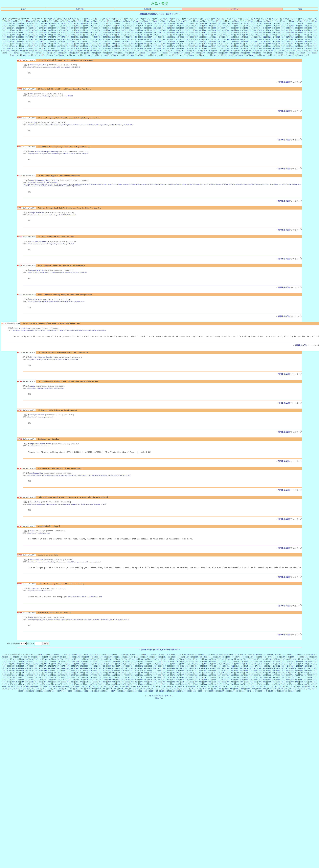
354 (301, 28)
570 (27, 37)
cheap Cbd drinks (37, 273)
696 (288, 39)
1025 (238, 51)
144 (288, 21)
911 (9, 48)
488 (283, 32)
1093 (297, 53)
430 (18, 32)
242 (105, 26)
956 (214, 48)
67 (283, 19)
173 (105, 23)
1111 (89, 55)
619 (251, 37)
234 (68, 26)
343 (251, 28)
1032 (276, 51)
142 (279, 21)
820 (223, 44)
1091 (286, 53)
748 (210, 41)
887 (214, 46)
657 (109, 39)
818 (214, 44)
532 (169, 35)
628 (292, 37)
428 (9, 32)
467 (187, 32)
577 (59, 37)
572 (36, 37)
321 (150, 28)
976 (306, 48)
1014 (177, 51)
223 (18, 26)
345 (260, 28)
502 (32, 35)
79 (11, 21)
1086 (259, 53)
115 (155, 21)
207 (260, 23)
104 (105, 21)
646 (59, 39)
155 (22, 23)
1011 (161, 51)
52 (228, 19)
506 (50, 35)
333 (205, 28)
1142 (257, 55)
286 (306, 26)
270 (233, 26)
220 (4, 26)
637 (18, 39)
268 (224, 26)
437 (50, 32)
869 (132, 46)
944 (159, 48)
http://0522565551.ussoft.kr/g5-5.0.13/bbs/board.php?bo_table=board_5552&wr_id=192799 (58, 275)
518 (105, 35)
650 (77, 39)
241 (100, 26)
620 (256, 37)
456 (137, 32)
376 (86, 30)
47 (210, 19)
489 (288, 32)
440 (63, 32)
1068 (159, 53)
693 (274, 39)
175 (114, 23)
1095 (309, 53)
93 (61, 21)
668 (160, 39)
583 (86, 37)
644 (50, 39)
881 (187, 46)
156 (27, 23)
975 (301, 48)
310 (100, 28)
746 (201, 41)
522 (123, 35)
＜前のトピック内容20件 (149, 658)
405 (219, 30)
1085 (253, 53)
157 (32, 23)
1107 (67, 55)
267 (219, 26)
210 (274, 23)
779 (36, 44)
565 (4, 37)
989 (49, 51)
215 (297, 23)
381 (109, 30)
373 (73, 30)
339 (233, 28)
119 (173, 21)
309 (96, 28)
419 (283, 30)
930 (95, 48)
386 (132, 30)
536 (187, 35)
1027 (249, 51)
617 (242, 37)
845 (22, 46)
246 (123, 26)
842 (9, 46)
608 (201, 37)
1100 (29, 55)
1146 (279, 55)
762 (274, 41)
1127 (176, 55)
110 (133, 21)
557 (283, 35)
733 (141, 41)
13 (87, 19)
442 (73, 32)
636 (13, 39)
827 (256, 44)
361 (18, 30)
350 (283, 28)
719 (77, 41)
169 (86, 23)
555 (274, 35)
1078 (215, 53)
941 (146, 48)
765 (287, 41)
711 (41, 41)
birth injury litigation (38, 65)
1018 (199, 51)
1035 (293, 51)
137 (256, 21)
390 (150, 30)
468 (192, 32)
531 (164, 35)
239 (91, 26)
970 (278, 48)
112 (142, 21)
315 (123, 28)
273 (246, 26)
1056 (93, 53)
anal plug (34, 123)
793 (100, 44)
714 (54, 41)
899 (269, 46)
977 (310, 48)
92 (58, 21)
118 (169, 21)
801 (137, 44)
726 (109, 41)
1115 (110, 55)
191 (187, 23)
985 (31, 51)
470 (201, 32)
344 (256, 28)
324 (164, 28)
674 (187, 39)
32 (156, 19)
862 (100, 46)
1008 (144, 51)
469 (196, 32)
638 (22, 39)
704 (9, 41)
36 (170, 19)
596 (146, 37)
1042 (16, 53)
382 (114, 30)
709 (32, 41)
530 (159, 35)
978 (315, 48)
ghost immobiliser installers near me (44, 182)
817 (210, 44)
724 (100, 41)
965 (256, 48)
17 (101, 19)
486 (274, 32)
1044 (27, 53)
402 (205, 30)
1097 (13, 55)
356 (310, 28)
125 (201, 21)
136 (251, 21)
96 (72, 21)
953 (201, 48)
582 (82, 37)
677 (201, 39)
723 (95, 41)
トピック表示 (232, 9)
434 (36, 32)
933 (109, 48)
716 (63, 41)
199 (224, 23)
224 (22, 26)
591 (123, 37)
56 (243, 19)
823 (237, 44)
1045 (33, 53)
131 (228, 21)
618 (246, 37)
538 (196, 35)
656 (105, 39)
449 (105, 32)
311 (105, 28)
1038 (310, 51)
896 (256, 46)
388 (141, 30)
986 (35, 51)
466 (182, 32)
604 (182, 37)
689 (256, 39)
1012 (166, 51)
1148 (290, 55)
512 (77, 35)
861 (95, 46)
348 (274, 28)
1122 (148, 55)
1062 (126, 53)
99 (83, 21)
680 (214, 39)
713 (50, 41)
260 (187, 26)
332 (201, 28)
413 (256, 30)
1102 (40, 55)
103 (101, 21)
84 (29, 21)
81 (18, 21)
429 (13, 32)
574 (45, 37)
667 (155, 39)
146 (297, 21)
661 (127, 39)
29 (145, 19)
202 (237, 23)
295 (32, 28)
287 (310, 26)
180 (137, 23)
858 (82, 46)
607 (196, 37)
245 (118, 26)
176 (118, 23)
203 (242, 23)
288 (315, 26)
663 (137, 39)
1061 (121, 53)
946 (169, 48)
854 (63, 46)
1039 (315, 51)
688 (251, 39)
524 (132, 35)
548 (242, 35)
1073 (187, 53)
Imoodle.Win (35, 508)
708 (27, 41)
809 (173, 44)
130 (224, 21)
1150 (301, 55)
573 (41, 37)
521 (118, 35)
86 (36, 21)
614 (228, 37)
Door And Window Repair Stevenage (44, 153)
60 (257, 19)
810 (178, 44)
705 (13, 41)
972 (287, 48)
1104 (51, 55)
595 (141, 37)
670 (169, 39)
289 (4, 28)
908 (310, 46)
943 (155, 48)
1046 (38, 53)
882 (192, 46)
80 (14, 21)
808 (169, 44)
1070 (171, 53)
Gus (32, 625)
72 (301, 19)
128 (215, 21)
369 (54, 30)
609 (205, 37)
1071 (176, 53)
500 (22, 35)
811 (182, 44)
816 (205, 44)
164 (63, 23)
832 (278, 44)
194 (201, 23)
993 (67, 51)
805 (155, 44)
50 (221, 19)
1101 (35, 55)
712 (45, 41)
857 (77, 46)
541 (210, 35)
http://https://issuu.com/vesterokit (39, 451)
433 (31, 32)
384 (123, 30)
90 (50, 21)
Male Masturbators (22, 332)
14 (91, 19)
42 (192, 19)
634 (4, 39)
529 (155, 35)
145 (292, 21)
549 (246, 35)
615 (233, 37)
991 (58, 51)
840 (315, 44)
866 (118, 46)
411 (246, 30)
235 (73, 26)
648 (68, 39)
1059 (110, 53)
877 (169, 46)
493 (306, 32)
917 (36, 48)
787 (73, 44)
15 (94, 19)
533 (173, 35)
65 (275, 19)
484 (265, 32)
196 (210, 23)
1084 (248, 53)
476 (228, 32)
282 (288, 26)
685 (237, 39)
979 (3, 51)
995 (77, 51)
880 (182, 46)
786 (68, 44)
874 (155, 46)
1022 (221, 51)
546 (233, 35)
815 (201, 44)
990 (54, 51)
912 (13, 48)
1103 (46, 55)
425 (310, 30)
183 (150, 23)
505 (45, 35)
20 (112, 19)
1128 (181, 55)
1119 (132, 55)
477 (233, 32)
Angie (33, 391)
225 (27, 26)
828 (260, 44)
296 (36, 28)
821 (228, 44)
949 (182, 48)
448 (100, 32)
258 (178, 26)
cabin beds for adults (38, 244)
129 (219, 21)
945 (164, 48)
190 (182, 23)
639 (27, 39)
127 (210, 21)
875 (160, 46)
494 (310, 32)
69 (290, 19)
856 (73, 46)
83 (25, 21)
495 (315, 32)
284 (297, 26)
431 (22, 32)
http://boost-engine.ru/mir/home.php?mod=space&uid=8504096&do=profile (53, 217)
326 (173, 28)
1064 (137, 53)
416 (269, 30)
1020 (210, 51)
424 (306, 30)
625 (278, 37)
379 (100, 30)
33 (159, 19)
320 (146, 28)
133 (237, 21)
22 (119, 19)
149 (311, 21)
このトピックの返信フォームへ (159, 704)
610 (210, 37)
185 (160, 23)
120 (178, 21)
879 (178, 46)
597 (150, 37)
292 (18, 28)
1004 (122, 51)
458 (146, 32)
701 (310, 39)
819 (219, 44)
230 (50, 26)
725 (105, 41)
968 (269, 48)
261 (192, 26)
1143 (263, 55)
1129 (186, 55)
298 (45, 28)
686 (242, 39)
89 (47, 21)
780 (41, 44)
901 (278, 46)
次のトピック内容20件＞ (170, 658)
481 (251, 32)
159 (41, 23)
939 (137, 48)
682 (224, 39)
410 (242, 30)
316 (127, 28)
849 (41, 46)
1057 (99, 53)
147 (301, 21)
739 (169, 41)
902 (283, 46)
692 (269, 39)
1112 (94, 55)
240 (95, 26)
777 (27, 44)
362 (22, 30)
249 (137, 26)
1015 (183, 51)
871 (141, 46)
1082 (237, 53)
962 (242, 48)
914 (22, 48)
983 (22, 51)
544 (223, 35)
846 (27, 46)
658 (114, 39)
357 (315, 28)
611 (214, 37)
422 (297, 30)
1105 (56, 55)
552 (260, 35)
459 (150, 32)
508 (59, 35)
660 (123, 39)
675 (192, 39)
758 (256, 41)
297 (41, 28)
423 (301, 30)
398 (187, 30)
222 (13, 26)
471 (205, 32)
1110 (84, 55)
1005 (128, 51)
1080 (226, 53)
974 (297, 48)
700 (306, 39)
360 (13, 30)
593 (132, 37)
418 (278, 30)
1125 (165, 55)
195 (205, 23)
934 (114, 48)
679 (210, 39)
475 (224, 32)
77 (3, 21)
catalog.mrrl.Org (37, 479)
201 (233, 23)
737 (159, 41)
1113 (100, 55)
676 (196, 39)
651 (82, 39)
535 (182, 35)
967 (265, 48)
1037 (304, 51)
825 (246, 44)
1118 (127, 55)
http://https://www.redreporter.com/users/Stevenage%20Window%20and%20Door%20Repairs (58, 155)
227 (36, 26)
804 (150, 44)
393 (164, 30)
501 (27, 35)
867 (123, 46)
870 (137, 46)
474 (219, 32)
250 (141, 26)
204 (246, 23)
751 (223, 41)
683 (228, 39)
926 (77, 48)
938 (132, 48)
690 (260, 39)
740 (173, 41)
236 (77, 26)
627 (287, 37)
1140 (246, 55)
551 (256, 35)
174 (109, 23)
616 (237, 37)
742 (182, 41)
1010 (155, 51)
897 (260, 46)
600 (164, 37)
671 (173, 39)
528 (150, 35)
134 (242, 21)
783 (54, 44)
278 (269, 26)
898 (265, 46)
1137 (230, 55)
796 (114, 44)
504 (41, 35)
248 (132, 26)
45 (203, 19)
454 (127, 32)
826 (251, 44)
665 (146, 39)
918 (41, 48)
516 (95, 35)
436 (45, 32)
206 (256, 23)
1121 (143, 55)
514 (86, 35)
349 (278, 28)
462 (164, 32)
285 (301, 26)
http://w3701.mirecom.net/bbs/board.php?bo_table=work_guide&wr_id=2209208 (54, 67)
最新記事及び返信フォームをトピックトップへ (160, 14)
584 (91, 37)
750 (219, 41)
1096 (314, 53)
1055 (88, 53)
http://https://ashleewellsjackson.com (40, 598)
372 (68, 30)
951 (192, 48)
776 (22, 44)
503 (36, 35)
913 (18, 48)
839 (310, 44)
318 (137, 28)
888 (219, 46)
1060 (115, 53)
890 (228, 46)
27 (138, 19)
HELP (23, 9)
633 (315, 37)
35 (167, 19)
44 (199, 19)
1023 (227, 51)
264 (205, 26)
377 (91, 30)
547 (237, 35)
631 (306, 37)
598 (155, 37)
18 (105, 19)
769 (306, 41)
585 (96, 37)
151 (4, 23)
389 (146, 30)
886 (210, 46)
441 (68, 32)
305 (77, 28)
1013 (172, 51)
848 (36, 46)
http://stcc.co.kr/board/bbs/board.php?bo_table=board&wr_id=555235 (51, 96)
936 (123, 48)
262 (196, 26)
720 (82, 41)
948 (178, 48)
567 (13, 37)
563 (310, 35)
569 (22, 37)
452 (118, 32)
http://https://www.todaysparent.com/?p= (41, 422)
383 (118, 30)
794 (105, 44)
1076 (204, 53)
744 (192, 41)
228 (41, 26)
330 (192, 28)
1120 (137, 55)
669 (164, 39)
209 (269, 23)
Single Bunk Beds (37, 215)
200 (228, 23)
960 (233, 48)
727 (114, 41)
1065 (143, 53)
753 (233, 41)
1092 (292, 53)
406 (224, 30)
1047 (44, 53)
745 (196, 41)
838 (306, 44)
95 (69, 21)
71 (297, 19)
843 (13, 46)
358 (4, 30)
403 (210, 30)
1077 (209, 53)
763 (278, 41)
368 (50, 30)
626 (283, 37)
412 (251, 30)
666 (150, 39)
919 (45, 48)
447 (95, 32)
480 (246, 32)
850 (45, 46)
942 (150, 48)
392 (160, 30)
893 (242, 46)
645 (54, 39)
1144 (268, 55)
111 (137, 21)
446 (91, 32)
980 (8, 51)
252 (150, 26)
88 (43, 21)
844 (18, 46)
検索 (300, 9)
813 (192, 44)
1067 (154, 53)
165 (68, 23)
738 (164, 41)
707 (22, 41)
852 (54, 46)
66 (279, 19)
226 (31, 26)
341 (242, 28)
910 (4, 48)
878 (173, 46)
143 (283, 21)
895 (251, 46)
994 (72, 51)
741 (178, 41)
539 (201, 35)
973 (292, 48)
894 (246, 46)
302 (63, 28)
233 (63, 26)
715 (59, 41)
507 (54, 35)
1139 (241, 55)
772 (4, 44)
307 (86, 28)
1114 (105, 55)
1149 (295, 55)
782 (50, 44)
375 (82, 30)
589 (114, 37)
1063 (132, 53)
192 (192, 23)
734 (146, 41)
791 (91, 44)
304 (73, 28)
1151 (306, 55)
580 (73, 37)
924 (68, 48)
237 (82, 26)
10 (76, 19)
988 (45, 51)
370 (59, 30)
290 (9, 28)
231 (54, 26)
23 (123, 19)
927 (82, 48)
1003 (116, 51)
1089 (275, 53)
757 (251, 41)
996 (81, 51)
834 (287, 44)
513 (82, 35)
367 (45, 30)
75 (312, 19)
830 (269, 44)
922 (59, 48)
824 (242, 44)
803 (146, 44)
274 (251, 26)
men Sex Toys (36, 303)
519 (109, 35)
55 (239, 19)
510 (68, 35)
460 (155, 32)
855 (68, 46)
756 (246, 41)
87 (40, 21)
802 (141, 44)
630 (301, 37)
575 (50, 37)
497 (9, 35)
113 (146, 21)
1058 (104, 53)
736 (155, 41)
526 (141, 35)
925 (73, 48)
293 (22, 28)
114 (151, 21)
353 (297, 28)
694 (278, 39)
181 (141, 23)
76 (315, 19)
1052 (71, 53)
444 (82, 32)
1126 (170, 55)
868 (127, 46)
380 (105, 30)
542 (214, 35)
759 (260, 41)
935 (118, 48)
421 (292, 30)
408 (233, 30)
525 (137, 35)
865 (114, 46)
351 (287, 28)
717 (68, 41)
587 (105, 37)
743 (187, 41)
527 (146, 35)
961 (237, 48)
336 (219, 28)
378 (96, 30)
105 (110, 21)
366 (41, 30)
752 (228, 41)
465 (178, 32)
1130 (192, 55)
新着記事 (148, 9)
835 (292, 44)
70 (294, 19)
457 (141, 32)
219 (315, 23)
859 (86, 46)
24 (127, 19)
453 (123, 32)
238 (86, 26)
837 (301, 44)
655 (100, 39)
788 (77, 44)
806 (160, 44)
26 (134, 19)
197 (214, 23)
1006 (133, 51)
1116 (116, 55)
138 (260, 21)
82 (22, 21)
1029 (260, 51)
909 (315, 46)
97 (76, 21)
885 (205, 46)
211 (278, 23)
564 (315, 35)
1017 (194, 51)
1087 (264, 53)
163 (59, 23)
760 (265, 41)
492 (301, 32)
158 (36, 23)
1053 (77, 53)
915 (27, 48)
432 (27, 32)
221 (9, 26)
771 (315, 41)
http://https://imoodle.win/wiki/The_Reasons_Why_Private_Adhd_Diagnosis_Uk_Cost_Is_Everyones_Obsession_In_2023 (67, 510)
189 (178, 23)
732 (137, 41)
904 (292, 46)
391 (155, 30)
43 (196, 19)
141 (274, 21)
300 (54, 28)
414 (260, 30)
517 (100, 35)
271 (237, 26)
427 (4, 32)
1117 (121, 55)
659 (118, 39)
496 (4, 35)
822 (233, 44)
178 (127, 23)
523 (127, 35)
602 (173, 37)
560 (297, 35)
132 (233, 21)
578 (63, 37)
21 (116, 19)
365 (36, 30)
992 (63, 51)
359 (9, 30)
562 (306, 35)
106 (115, 21)
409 (237, 30)
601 (169, 37)
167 (77, 23)
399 (192, 30)
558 (287, 35)
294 (27, 28)
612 (219, 37)
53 (232, 19)
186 (164, 23)
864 (109, 46)
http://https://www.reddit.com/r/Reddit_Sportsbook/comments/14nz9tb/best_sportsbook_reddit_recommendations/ (65, 569)
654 (95, 39)
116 (160, 21)
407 (228, 30)
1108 (73, 55)
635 (9, 39)
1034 (288, 51)
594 (137, 37)
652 (86, 39)
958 (223, 48)
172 (100, 23)
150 (315, 21)
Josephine (34, 596)
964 (251, 48)
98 (79, 21)
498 (13, 35)
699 (301, 39)
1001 (106, 51)
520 (114, 35)
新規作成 (80, 9)
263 (201, 26)
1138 (236, 55)
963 (246, 48)
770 (310, 41)
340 (237, 28)
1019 (205, 51)
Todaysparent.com (37, 420)
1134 (214, 55)
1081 (231, 53)
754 (237, 41)
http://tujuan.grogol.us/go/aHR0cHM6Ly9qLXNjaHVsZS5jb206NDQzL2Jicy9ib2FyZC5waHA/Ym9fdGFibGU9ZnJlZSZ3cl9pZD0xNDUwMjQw (59, 334)
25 (130, 19)
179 (132, 23)
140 (269, 21)
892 (237, 46)
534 (178, 35)
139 (265, 21)
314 (118, 28)
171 (96, 23)
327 (178, 28)
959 (228, 48)
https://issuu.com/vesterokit (41, 449)
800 (132, 44)
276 (260, 26)
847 (31, 46)
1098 (18, 55)
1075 (198, 53)
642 (41, 39)
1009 (150, 51)
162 (54, 23)
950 (187, 48)
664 (141, 39)
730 (127, 41)
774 (13, 44)
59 (254, 19)
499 (18, 35)
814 (196, 44)
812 (187, 44)
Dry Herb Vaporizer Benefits (41, 361)
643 (45, 39)
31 (152, 19)
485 (269, 32)
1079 (220, 53)
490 (292, 32)
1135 (219, 55)
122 (187, 21)
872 (146, 46)
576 (54, 37)
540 (205, 35)
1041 (11, 53)
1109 (78, 55)
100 (87, 21)
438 (54, 32)
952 (196, 48)
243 (109, 26)
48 (214, 19)
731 (132, 41)
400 (196, 30)
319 (141, 28)
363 (27, 30)
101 (92, 21)
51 (225, 19)
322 (155, 28)
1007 (139, 51)
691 (265, 39)
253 (155, 26)
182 (146, 23)
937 (127, 48)
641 (36, 39)
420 (287, 30)
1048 (49, 53)
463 (169, 32)
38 (178, 19)
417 (274, 30)
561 (301, 35)
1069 (165, 53)
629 (297, 37)
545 (228, 35)
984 (26, 51)
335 (214, 28)
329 (187, 28)
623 (269, 37)
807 (164, 44)
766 (292, 41)
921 (54, 48)
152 (9, 23)
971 (283, 48)
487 (278, 32)
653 (91, 39)
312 (109, 28)
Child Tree (159, 706)
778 (32, 44)
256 (169, 26)
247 (127, 26)
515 (91, 35)
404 (214, 30)
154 (18, 23)
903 (288, 46)
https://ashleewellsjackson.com (85, 604)
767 (297, 41)
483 (260, 32)
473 (214, 32)
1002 (111, 51)
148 (306, 21)
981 (12, 51)
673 (182, 39)
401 (201, 30)
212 (283, 23)
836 (297, 44)
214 (292, 23)
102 (96, 21)
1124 (159, 55)
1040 (5, 53)
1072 (182, 53)
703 (4, 41)
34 (163, 19)
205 (251, 23)
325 (169, 28)
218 (310, 23)
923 (63, 48)
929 (91, 48)
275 (256, 26)
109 (128, 21)
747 (205, 41)
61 (261, 19)
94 (65, 21)
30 (148, 19)
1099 (24, 55)
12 (83, 19)
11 (80, 19)
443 (77, 32)
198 (219, 23)
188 (173, 23)
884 (201, 46)
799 (127, 44)
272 (242, 26)
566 (9, 37)
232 (59, 26)
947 (173, 48)
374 (77, 30)
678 (205, 39)
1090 (281, 53)
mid (32, 94)
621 (260, 37)
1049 (55, 53)
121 (183, 21)
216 (301, 23)
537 (192, 35)
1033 (282, 51)
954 (205, 48)
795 (109, 44)
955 (210, 48)
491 (297, 32)
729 (123, 41)
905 (297, 46)
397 (182, 30)
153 (13, 23)
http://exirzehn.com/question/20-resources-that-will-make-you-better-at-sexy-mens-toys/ (56, 305)
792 (96, 44)
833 (283, 44)
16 (98, 19)
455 (132, 32)
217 (306, 23)
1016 (188, 51)
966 (260, 48)
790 (86, 44)
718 (73, 41)
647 (63, 39)
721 (86, 41)
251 (146, 26)
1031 (271, 51)
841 (4, 46)
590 (118, 37)
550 (251, 35)
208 (265, 23)
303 (68, 28)
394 (169, 30)
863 (105, 46)
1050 (60, 53)
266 (214, 26)
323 (159, 28)
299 (50, 28)
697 (292, 39)
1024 (232, 51)
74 (308, 19)
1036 (299, 51)
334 (210, 28)
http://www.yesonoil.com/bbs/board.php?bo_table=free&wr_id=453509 (51, 246)
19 (109, 19)
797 (118, 44)
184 (155, 23)
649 (73, 39)
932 (105, 48)
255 (164, 26)
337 (223, 28)
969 (274, 48)
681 (219, 39)
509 (63, 35)
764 (283, 41)
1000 (100, 51)
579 (68, 37)
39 (181, 19)
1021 (216, 51)
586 (100, 37)
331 (196, 28)
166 (73, 23)
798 (123, 44)
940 (141, 48)
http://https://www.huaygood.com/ (39, 539)
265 (210, 26)
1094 (303, 53)
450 (109, 32)
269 (228, 26)
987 (40, 51)
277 (265, 26)
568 (18, 37)
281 (283, 26)
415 (265, 30)
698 (297, 39)
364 (32, 30)
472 (210, 32)
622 (265, 37)
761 (269, 41)
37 (174, 19)
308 (91, 28)
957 (219, 48)
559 (292, 35)
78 (7, 21)
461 (160, 32)
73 (304, 19)
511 (73, 35)
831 (274, 44)
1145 (274, 55)
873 (150, 46)
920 (50, 48)
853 (59, 46)
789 (82, 44)
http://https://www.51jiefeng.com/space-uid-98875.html (46, 393)
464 (173, 32)
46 (206, 19)
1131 (197, 55)
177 (123, 23)
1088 (270, 53)
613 (223, 37)
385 (127, 30)
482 (256, 32)
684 (233, 39)
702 (315, 39)
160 (45, 23)
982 (17, 51)
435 (41, 32)
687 (246, 39)
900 (274, 46)
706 (18, 41)
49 (217, 19)
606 (192, 37)
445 (86, 32)
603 (178, 37)
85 (32, 21)
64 (272, 19)
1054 (82, 53)
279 (274, 26)
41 (188, 19)
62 (265, 19)
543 (219, 35)
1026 (243, 51)
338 (228, 28)
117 (164, 21)
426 (315, 30)
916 (31, 48)
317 (132, 28)
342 (246, 28)
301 (59, 28)
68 (286, 19)
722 (91, 41)
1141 (252, 55)
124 (196, 21)
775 (18, 44)
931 (100, 48)
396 (178, 30)
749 (214, 41)
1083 (242, 53)
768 (301, 41)
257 (173, 26)
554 (269, 35)
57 (246, 19)
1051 (66, 53)
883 (196, 46)
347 (269, 28)
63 (268, 19)
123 (192, 21)
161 (50, 23)
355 (306, 28)
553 (265, 35)
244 (114, 26)
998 (90, 51)
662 (132, 39)
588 (109, 37)
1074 (193, 53)
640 (31, 39)
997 (86, 51)
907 (306, 46)
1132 (203, 55)
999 (95, 51)
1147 (285, 55)
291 (13, 28)
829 (265, 44)
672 (178, 39)
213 (287, 23)
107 (119, 21)
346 (265, 28)
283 (292, 26)
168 (82, 23)
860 (91, 46)
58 (250, 19)
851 (50, 46)
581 (77, 37)
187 (169, 23)
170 (91, 23)
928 (86, 48)
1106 (62, 55)
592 (127, 37)
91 (54, 21)
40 (185, 19)
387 (137, 30)
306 (82, 28)
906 (301, 46)
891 (233, 46)
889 (224, 46)
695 (283, 39)
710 (36, 41)
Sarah (33, 537)
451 (114, 32)
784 (59, 44)
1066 (148, 53)
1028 (254, 51)
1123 (154, 55)
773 (9, 44)
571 (32, 37)
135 (247, 21)
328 (182, 28)
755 (242, 41)
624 (274, 37)
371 (63, 30)
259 (182, 26)
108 (124, 21)
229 (45, 26)
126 (205, 21)
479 (242, 32)
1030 (265, 51)
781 (45, 44)
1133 (208, 55)
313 (114, 28)
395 (173, 30)
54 (235, 19)
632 (310, 37)
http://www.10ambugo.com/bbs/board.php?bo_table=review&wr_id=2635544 (53, 363)
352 (292, 28)
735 (150, 41)
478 (237, 32)
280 (278, 26)
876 (164, 46)
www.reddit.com (37, 567)
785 (63, 44)
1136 (225, 55)
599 (160, 37)
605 (187, 37)
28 (141, 19)
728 (118, 41)
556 (278, 35)
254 (160, 26)
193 (196, 23)
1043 (22, 53)
